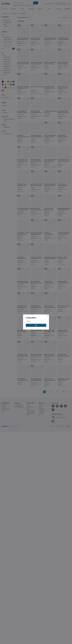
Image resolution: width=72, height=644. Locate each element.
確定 (36, 325)
